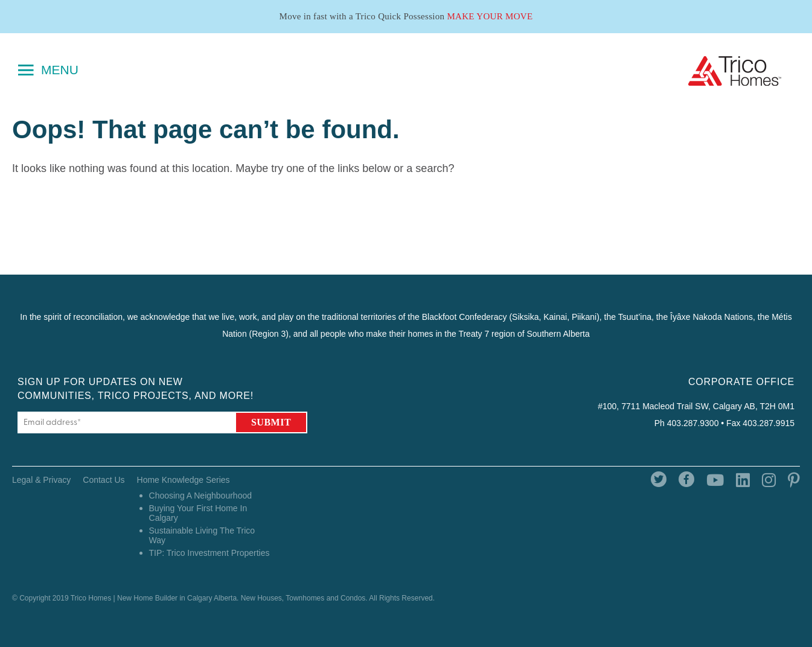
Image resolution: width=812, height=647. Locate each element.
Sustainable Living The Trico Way (202, 535)
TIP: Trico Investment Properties (209, 553)
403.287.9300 (693, 423)
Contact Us (104, 480)
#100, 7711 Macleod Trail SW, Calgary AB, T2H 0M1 (696, 406)
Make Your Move (490, 16)
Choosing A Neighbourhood (200, 496)
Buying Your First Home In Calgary (198, 513)
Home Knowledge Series (184, 480)
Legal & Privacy (41, 480)
